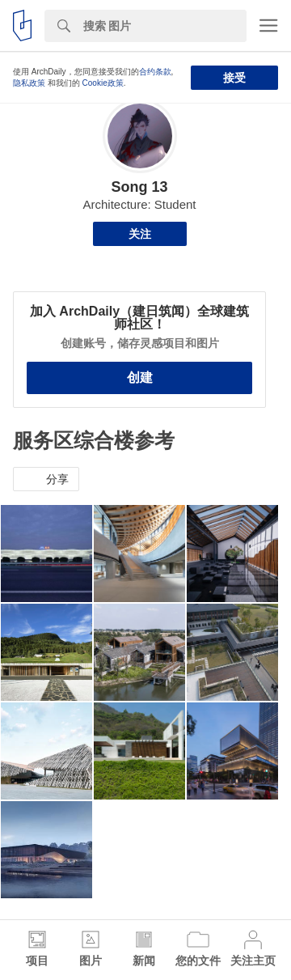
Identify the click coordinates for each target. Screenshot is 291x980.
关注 (140, 234)
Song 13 (139, 187)
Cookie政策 (103, 83)
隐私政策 (29, 83)
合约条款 (155, 72)
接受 (234, 78)
